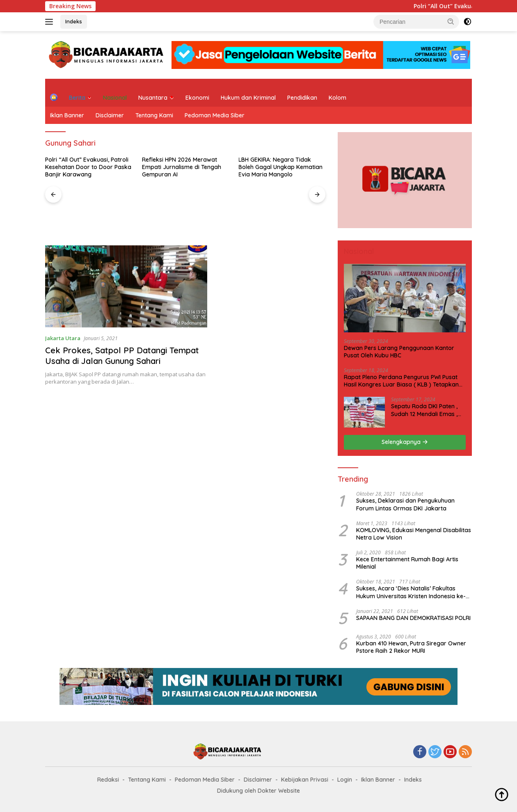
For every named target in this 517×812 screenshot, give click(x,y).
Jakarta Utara (63, 338)
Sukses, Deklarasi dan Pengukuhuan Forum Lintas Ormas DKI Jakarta (405, 504)
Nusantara (153, 98)
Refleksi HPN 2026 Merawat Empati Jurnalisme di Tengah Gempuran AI (182, 167)
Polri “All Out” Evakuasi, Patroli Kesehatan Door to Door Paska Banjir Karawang (88, 167)
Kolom (337, 98)
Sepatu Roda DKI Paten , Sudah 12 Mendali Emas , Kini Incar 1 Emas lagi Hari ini (426, 410)
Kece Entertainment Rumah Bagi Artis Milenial (407, 563)
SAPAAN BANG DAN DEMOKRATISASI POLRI (413, 618)
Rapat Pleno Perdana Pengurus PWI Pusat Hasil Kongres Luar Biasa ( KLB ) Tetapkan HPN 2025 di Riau (401, 381)
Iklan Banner (67, 115)
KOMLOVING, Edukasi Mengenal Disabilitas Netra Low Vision (414, 534)
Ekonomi (197, 98)
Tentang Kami (154, 115)
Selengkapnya (405, 442)
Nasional (115, 98)
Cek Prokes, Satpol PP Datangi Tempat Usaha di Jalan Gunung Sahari (122, 356)
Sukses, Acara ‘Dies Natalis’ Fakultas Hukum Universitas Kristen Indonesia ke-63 (411, 592)
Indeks (74, 21)
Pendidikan (302, 98)
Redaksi (108, 780)
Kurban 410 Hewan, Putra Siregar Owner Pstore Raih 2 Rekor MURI (411, 647)
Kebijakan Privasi (305, 780)
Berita (77, 98)
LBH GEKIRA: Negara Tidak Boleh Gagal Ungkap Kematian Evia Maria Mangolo (280, 167)
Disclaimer (110, 115)
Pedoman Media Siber (215, 115)
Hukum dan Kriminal (248, 98)
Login (345, 780)
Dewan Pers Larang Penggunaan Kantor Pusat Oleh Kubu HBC (399, 352)
